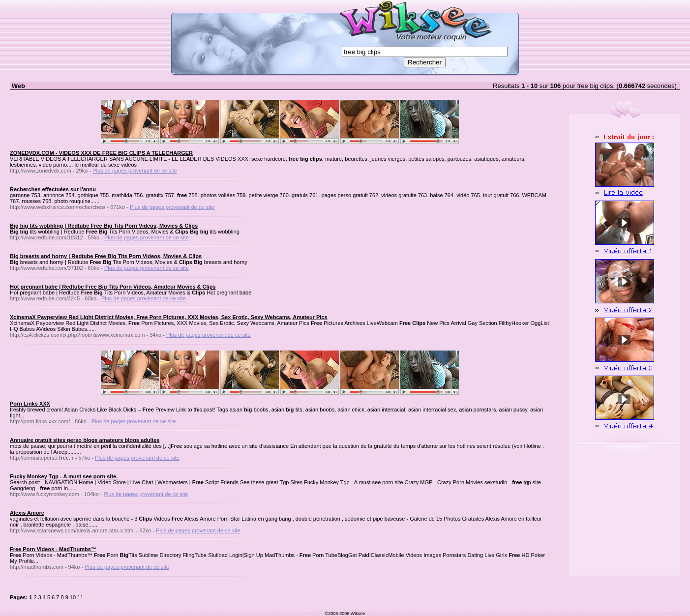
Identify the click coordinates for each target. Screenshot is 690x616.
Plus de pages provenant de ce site (135, 171)
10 (73, 597)
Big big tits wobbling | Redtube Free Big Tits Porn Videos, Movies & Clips (104, 226)
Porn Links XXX (30, 404)
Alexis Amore (27, 513)
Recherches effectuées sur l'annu (53, 189)
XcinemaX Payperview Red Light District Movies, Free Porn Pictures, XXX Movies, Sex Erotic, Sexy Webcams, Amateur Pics (169, 317)
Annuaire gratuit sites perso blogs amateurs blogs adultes (85, 440)
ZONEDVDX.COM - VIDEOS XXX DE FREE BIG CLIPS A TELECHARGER (101, 153)
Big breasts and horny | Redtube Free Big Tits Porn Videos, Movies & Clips (106, 256)
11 (80, 597)
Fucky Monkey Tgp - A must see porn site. (64, 476)
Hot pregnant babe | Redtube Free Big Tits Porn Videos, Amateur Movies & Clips (113, 287)
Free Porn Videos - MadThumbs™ (53, 549)
